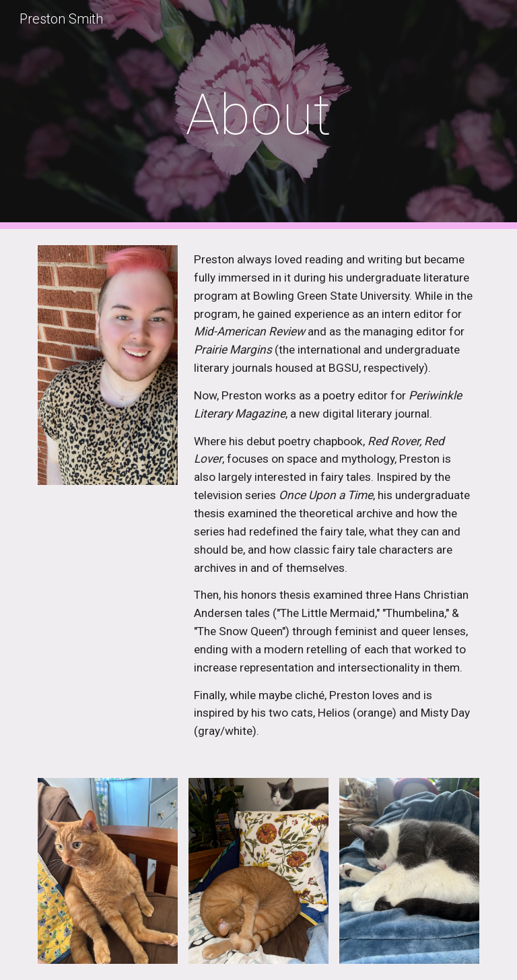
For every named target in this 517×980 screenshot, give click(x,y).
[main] (258, 115)
